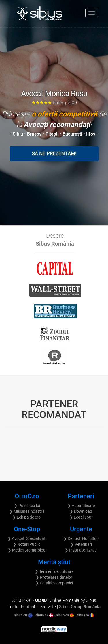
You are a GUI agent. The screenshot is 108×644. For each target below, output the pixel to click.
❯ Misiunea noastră (27, 511)
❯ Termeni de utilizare (54, 571)
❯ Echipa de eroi (27, 517)
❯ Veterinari (81, 544)
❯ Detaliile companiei (54, 583)
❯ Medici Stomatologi (27, 550)
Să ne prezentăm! (54, 153)
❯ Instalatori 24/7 (81, 550)
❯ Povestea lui (27, 506)
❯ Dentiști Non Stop (81, 538)
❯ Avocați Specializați (27, 538)
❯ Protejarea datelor (54, 577)
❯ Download (81, 511)
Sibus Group (80, 607)
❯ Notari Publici (27, 544)
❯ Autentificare (81, 506)
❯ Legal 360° (81, 517)
